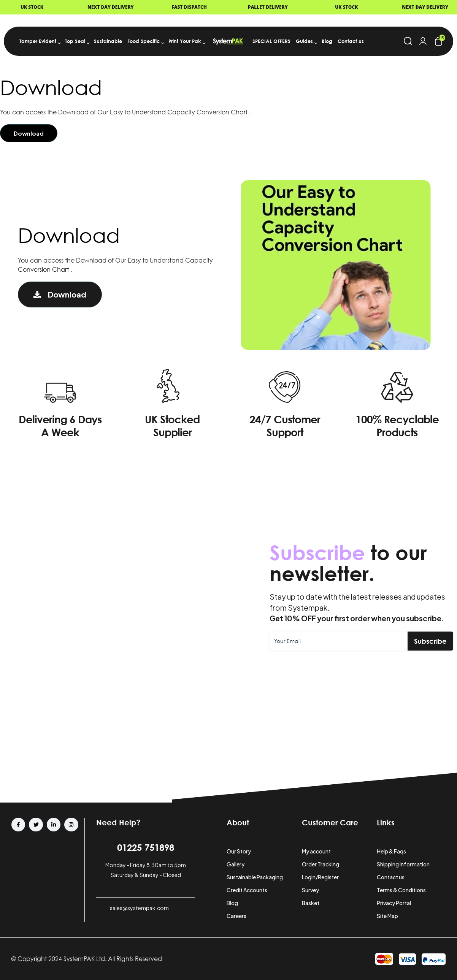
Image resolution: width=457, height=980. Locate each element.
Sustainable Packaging (255, 877)
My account (316, 851)
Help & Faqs (391, 851)
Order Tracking (321, 864)
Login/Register (320, 877)
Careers (236, 916)
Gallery (236, 864)
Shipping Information (403, 864)
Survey (310, 890)
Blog (232, 903)
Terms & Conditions (401, 890)
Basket (311, 903)
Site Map (387, 916)
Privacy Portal (394, 903)
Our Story (239, 851)
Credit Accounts (247, 890)
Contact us (391, 877)
